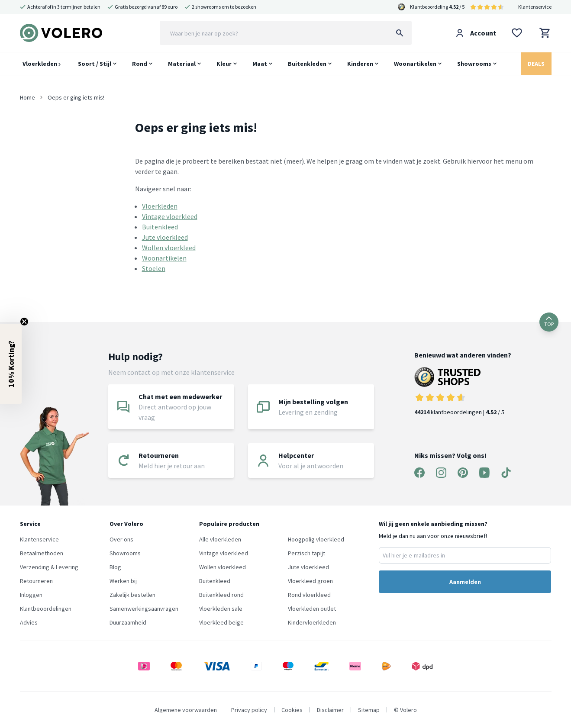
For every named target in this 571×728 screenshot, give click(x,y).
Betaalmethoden (42, 553)
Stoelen (154, 268)
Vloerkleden (42, 64)
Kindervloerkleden (312, 622)
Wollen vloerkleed (169, 248)
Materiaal (182, 64)
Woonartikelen (415, 64)
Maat (260, 64)
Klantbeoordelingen (46, 609)
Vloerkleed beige (221, 622)
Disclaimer (330, 710)
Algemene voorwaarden (186, 710)
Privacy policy (249, 710)
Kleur (224, 64)
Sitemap (369, 710)
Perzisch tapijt (306, 553)
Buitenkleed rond (221, 595)
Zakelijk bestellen (132, 595)
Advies (29, 622)
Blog (115, 567)
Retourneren (36, 581)
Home (27, 97)
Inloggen (31, 595)
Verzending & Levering (49, 567)
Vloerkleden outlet (312, 609)
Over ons (121, 539)
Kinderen (360, 64)
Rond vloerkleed (309, 595)
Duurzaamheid (128, 622)
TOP (549, 322)
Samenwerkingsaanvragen (144, 609)
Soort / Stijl (95, 64)
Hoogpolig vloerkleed (316, 539)
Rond (140, 64)
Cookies (292, 710)
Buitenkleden (307, 64)
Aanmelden (465, 582)
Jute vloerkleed (165, 237)
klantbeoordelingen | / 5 (463, 391)
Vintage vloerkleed (170, 216)
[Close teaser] (24, 322)
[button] (11, 364)
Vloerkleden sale (221, 609)
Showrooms (474, 64)
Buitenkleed (160, 227)
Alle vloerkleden (220, 539)
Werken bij (123, 581)
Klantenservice (535, 7)
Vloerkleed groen (310, 581)
